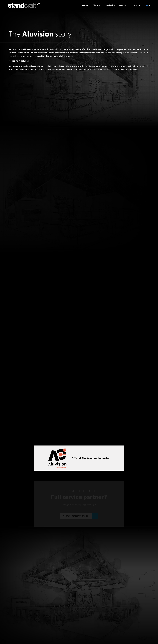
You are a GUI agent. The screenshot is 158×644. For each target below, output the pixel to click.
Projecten (84, 5)
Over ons (125, 5)
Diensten (97, 5)
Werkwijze (110, 5)
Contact (138, 5)
